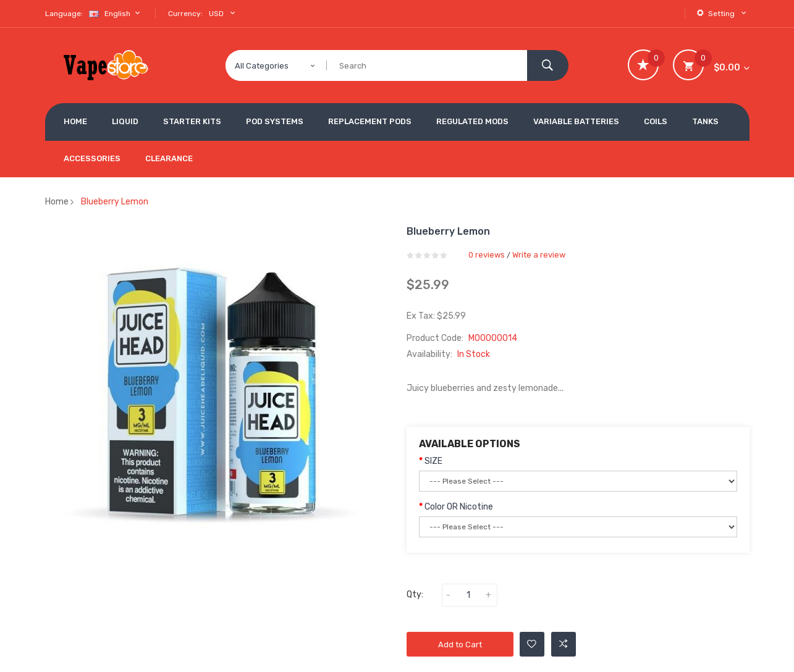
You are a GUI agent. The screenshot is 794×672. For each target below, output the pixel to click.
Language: (64, 14)
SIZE (433, 461)
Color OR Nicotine (459, 507)
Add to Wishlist (532, 644)
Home (57, 202)
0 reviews (487, 255)
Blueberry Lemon (115, 202)
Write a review (539, 255)
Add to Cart (460, 645)
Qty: (415, 594)
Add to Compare (564, 644)
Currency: (185, 14)
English (116, 13)
